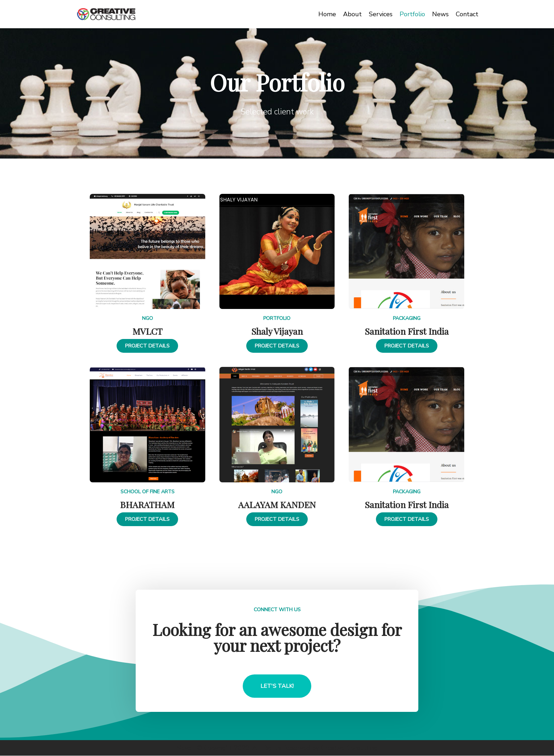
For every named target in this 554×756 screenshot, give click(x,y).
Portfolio (412, 14)
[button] (148, 346)
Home (326, 14)
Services (380, 14)
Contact (467, 14)
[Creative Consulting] (107, 14)
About (352, 14)
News (440, 14)
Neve (183, 748)
